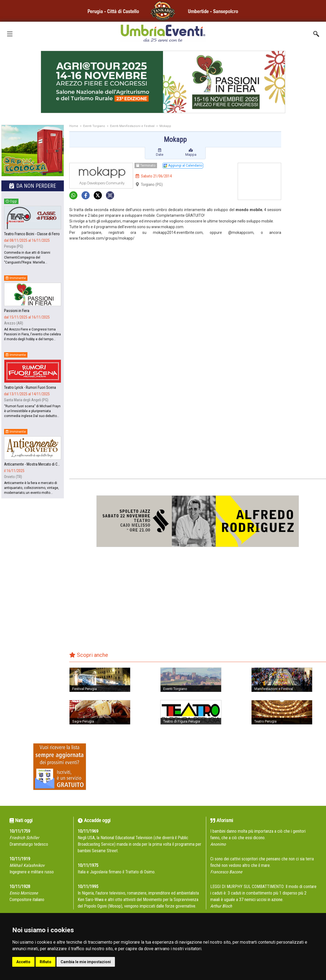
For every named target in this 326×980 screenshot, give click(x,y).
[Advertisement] (306, 211)
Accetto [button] (23, 962)
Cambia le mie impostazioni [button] (86, 962)
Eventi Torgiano (94, 126)
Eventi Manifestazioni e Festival (132, 126)
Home (74, 126)
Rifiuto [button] (46, 962)
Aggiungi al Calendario (183, 166)
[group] (163, 82)
